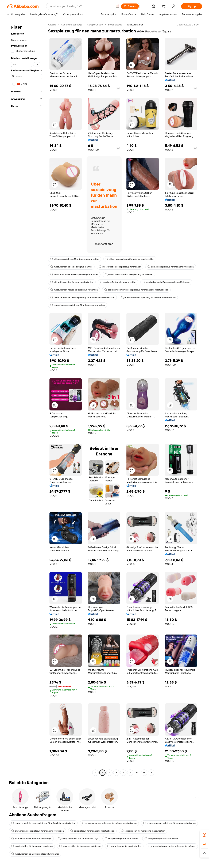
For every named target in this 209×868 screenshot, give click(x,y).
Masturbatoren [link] (135, 25)
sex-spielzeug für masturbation (124, 846)
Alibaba (52, 25)
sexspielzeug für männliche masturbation (92, 831)
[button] (118, 6)
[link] (204, 835)
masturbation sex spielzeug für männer (71, 267)
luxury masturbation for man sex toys (31, 839)
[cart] (164, 7)
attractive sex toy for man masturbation (72, 282)
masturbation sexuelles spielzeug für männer (172, 846)
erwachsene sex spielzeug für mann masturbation (169, 823)
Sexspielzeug (115, 25)
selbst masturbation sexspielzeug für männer (74, 274)
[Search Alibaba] (81, 6)
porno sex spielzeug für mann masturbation (171, 267)
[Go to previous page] (95, 773)
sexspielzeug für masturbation (121, 839)
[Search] (130, 6)
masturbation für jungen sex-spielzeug (32, 846)
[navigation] (26, 399)
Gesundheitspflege (72, 25)
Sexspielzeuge (95, 25)
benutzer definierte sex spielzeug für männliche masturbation (136, 290)
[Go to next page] (151, 773)
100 (144, 773)
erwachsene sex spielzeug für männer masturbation (148, 297)
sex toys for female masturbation (118, 282)
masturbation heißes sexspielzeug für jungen (166, 282)
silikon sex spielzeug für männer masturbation (75, 259)
